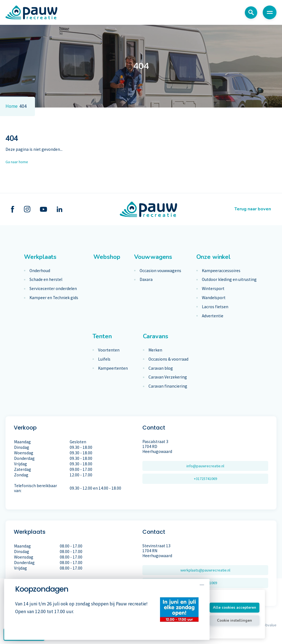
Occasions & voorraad (168, 359)
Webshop (107, 257)
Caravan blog (161, 368)
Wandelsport (214, 298)
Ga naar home (18, 162)
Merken (155, 350)
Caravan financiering (168, 386)
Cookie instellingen (229, 621)
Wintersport (213, 289)
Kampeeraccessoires (221, 271)
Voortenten (109, 350)
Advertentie (213, 316)
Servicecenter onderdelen (53, 289)
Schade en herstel (46, 280)
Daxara (146, 280)
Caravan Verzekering (168, 377)
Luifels (104, 359)
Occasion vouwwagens (160, 271)
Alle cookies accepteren (229, 607)
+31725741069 (205, 479)
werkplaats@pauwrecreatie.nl (205, 570)
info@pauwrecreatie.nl (205, 466)
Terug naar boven (251, 209)
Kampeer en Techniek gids (54, 298)
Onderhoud (40, 271)
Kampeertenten (113, 368)
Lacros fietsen (215, 307)
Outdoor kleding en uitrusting (229, 280)
